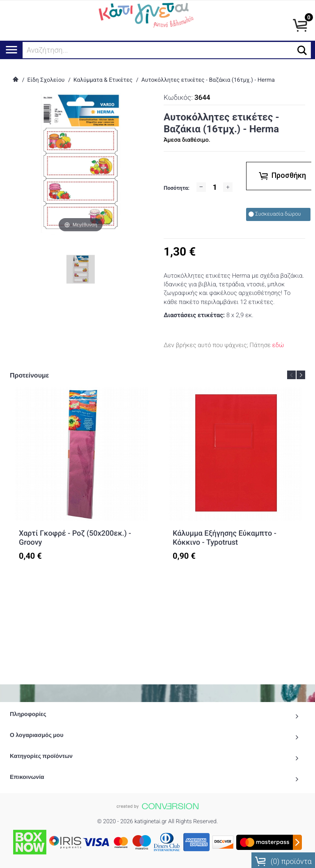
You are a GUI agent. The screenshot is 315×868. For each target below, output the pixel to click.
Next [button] (301, 375)
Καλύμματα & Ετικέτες (103, 80)
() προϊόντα (283, 859)
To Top (157, 852)
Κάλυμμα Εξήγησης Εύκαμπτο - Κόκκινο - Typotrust (225, 538)
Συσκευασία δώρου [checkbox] (275, 214)
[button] (302, 50)
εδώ (278, 345)
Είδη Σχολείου (46, 80)
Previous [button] (291, 375)
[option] (81, 481)
